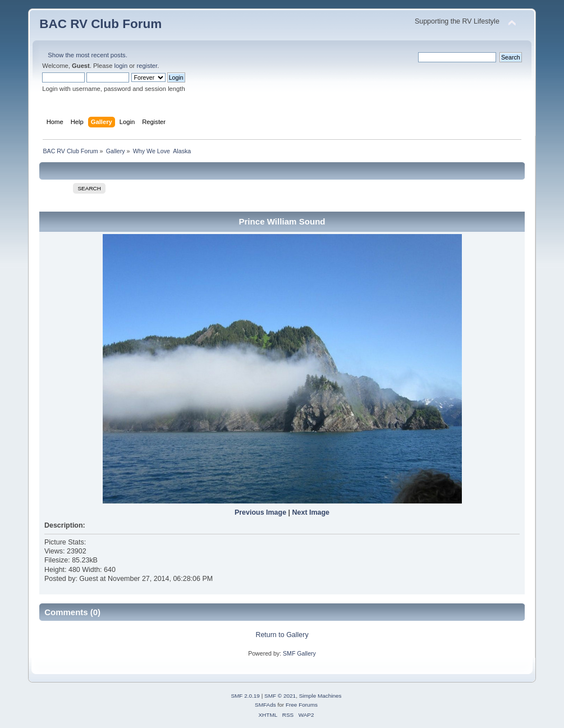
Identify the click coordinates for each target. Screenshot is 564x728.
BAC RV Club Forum (100, 24)
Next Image (311, 512)
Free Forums (302, 705)
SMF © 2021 (280, 696)
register (147, 66)
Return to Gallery (282, 635)
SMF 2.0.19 (245, 696)
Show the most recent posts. (88, 55)
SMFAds (265, 705)
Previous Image (260, 512)
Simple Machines (320, 696)
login (121, 66)
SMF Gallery (299, 653)
